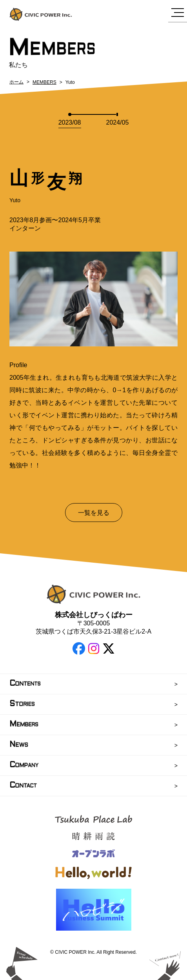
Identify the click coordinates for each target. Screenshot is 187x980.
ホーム (16, 82)
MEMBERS (44, 82)
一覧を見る (94, 513)
